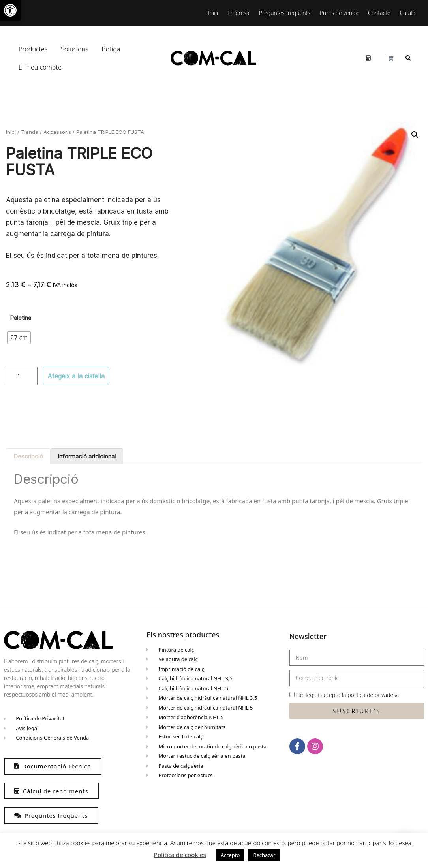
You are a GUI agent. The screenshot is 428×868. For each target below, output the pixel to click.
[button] (10, 10)
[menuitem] (410, 13)
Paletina (21, 318)
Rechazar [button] (264, 855)
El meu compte (42, 67)
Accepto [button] (230, 855)
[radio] (19, 338)
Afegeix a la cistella (76, 376)
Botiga (111, 49)
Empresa (238, 13)
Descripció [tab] (28, 456)
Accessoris (57, 132)
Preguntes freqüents (285, 13)
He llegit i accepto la (348, 695)
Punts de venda (339, 13)
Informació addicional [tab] (87, 456)
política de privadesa (373, 695)
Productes (35, 49)
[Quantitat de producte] (22, 376)
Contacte (379, 13)
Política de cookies (180, 855)
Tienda (30, 132)
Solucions (76, 49)
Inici (213, 13)
